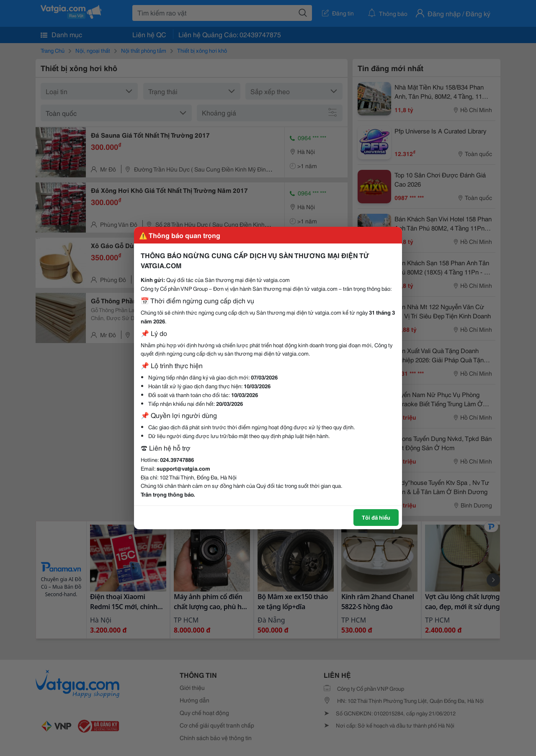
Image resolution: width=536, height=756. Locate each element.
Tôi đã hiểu (376, 517)
